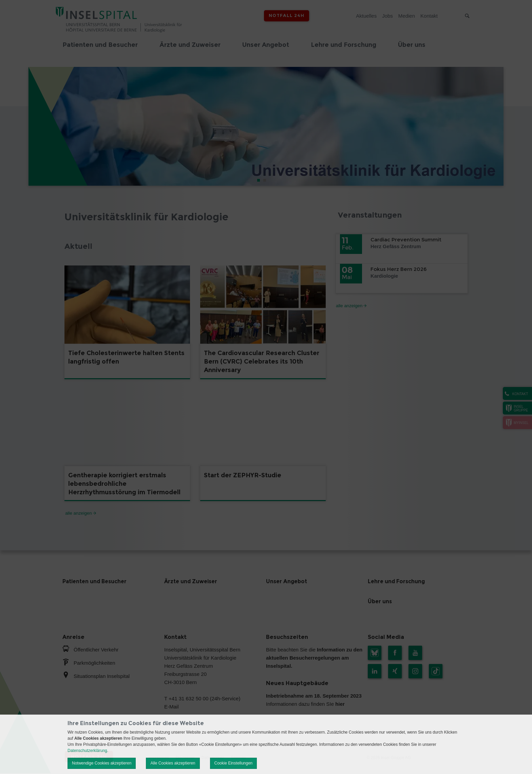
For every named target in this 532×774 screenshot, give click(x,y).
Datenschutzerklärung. (88, 751)
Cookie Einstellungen (234, 763)
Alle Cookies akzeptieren (173, 763)
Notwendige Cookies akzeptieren (102, 763)
